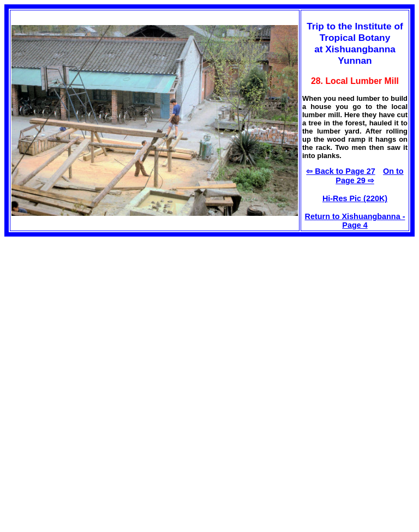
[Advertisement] (96, 313)
